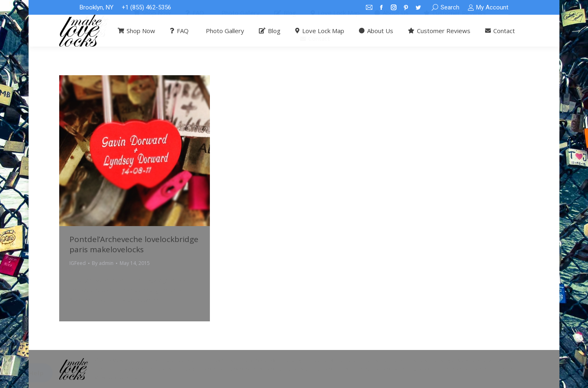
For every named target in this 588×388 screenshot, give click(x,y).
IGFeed (78, 263)
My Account (488, 8)
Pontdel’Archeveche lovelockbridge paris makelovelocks (134, 244)
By (103, 263)
